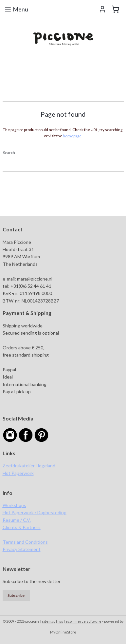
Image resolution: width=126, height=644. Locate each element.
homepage (72, 136)
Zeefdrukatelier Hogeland (29, 466)
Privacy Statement (22, 549)
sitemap (49, 621)
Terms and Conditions (25, 542)
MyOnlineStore (63, 632)
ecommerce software (83, 621)
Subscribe (16, 595)
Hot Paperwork (18, 473)
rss (60, 621)
